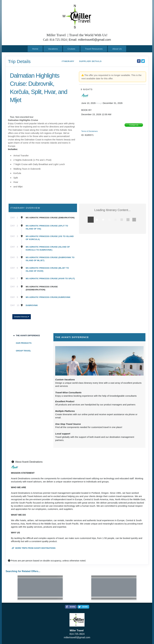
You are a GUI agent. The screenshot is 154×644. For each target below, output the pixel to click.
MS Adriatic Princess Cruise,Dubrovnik (48, 297)
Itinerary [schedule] (68, 61)
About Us (117, 49)
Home (35, 49)
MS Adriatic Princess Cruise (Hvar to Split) (50, 279)
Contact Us (134, 125)
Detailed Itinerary (22, 317)
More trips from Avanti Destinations (34, 548)
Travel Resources (94, 49)
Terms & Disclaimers (90, 131)
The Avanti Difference (28, 335)
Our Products (24, 343)
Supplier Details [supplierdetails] (90, 61)
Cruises (71, 49)
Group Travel (24, 351)
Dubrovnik (32, 305)
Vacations (53, 49)
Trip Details (19, 61)
